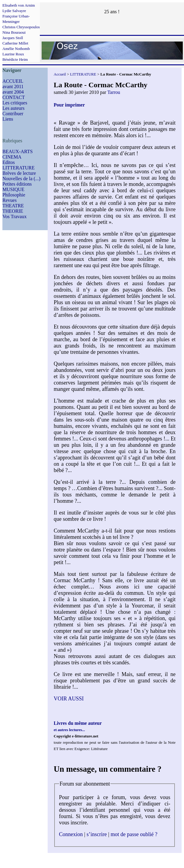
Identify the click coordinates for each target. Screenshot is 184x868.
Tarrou (114, 92)
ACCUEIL (13, 81)
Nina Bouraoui (14, 32)
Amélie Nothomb (16, 49)
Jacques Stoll (13, 38)
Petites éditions (17, 184)
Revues (10, 200)
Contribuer (13, 114)
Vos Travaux (14, 216)
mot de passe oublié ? (134, 834)
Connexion (71, 834)
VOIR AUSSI (69, 699)
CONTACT (14, 97)
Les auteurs (13, 108)
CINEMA (12, 157)
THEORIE (13, 211)
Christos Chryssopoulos (21, 27)
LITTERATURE (19, 168)
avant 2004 (13, 92)
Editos (9, 162)
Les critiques (15, 103)
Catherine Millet (15, 43)
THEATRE (13, 206)
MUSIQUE (13, 189)
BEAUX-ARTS (17, 151)
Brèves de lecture (19, 173)
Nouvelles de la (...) (21, 179)
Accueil (60, 74)
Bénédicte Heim (15, 59)
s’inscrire (97, 834)
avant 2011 (13, 86)
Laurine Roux (13, 54)
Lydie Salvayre (14, 11)
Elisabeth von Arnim (19, 5)
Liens (8, 119)
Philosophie (14, 195)
